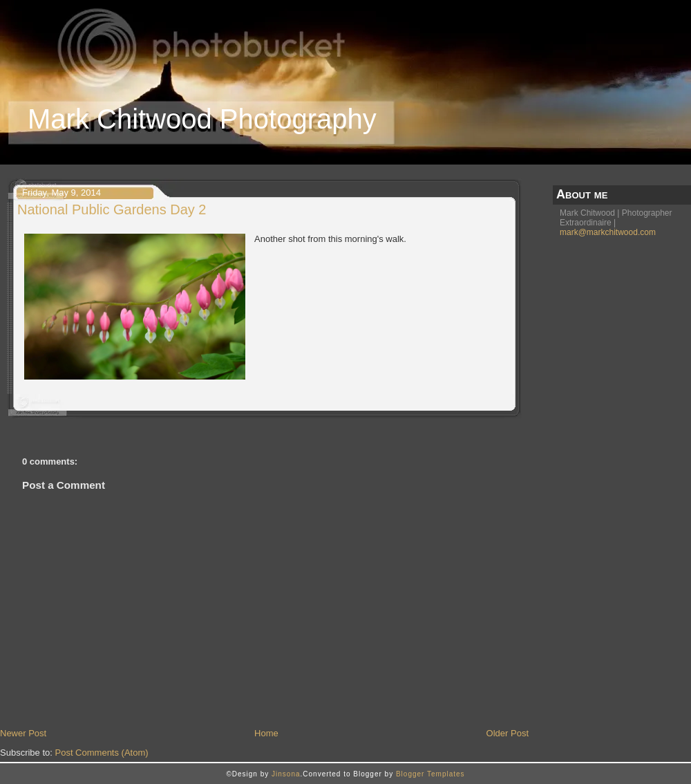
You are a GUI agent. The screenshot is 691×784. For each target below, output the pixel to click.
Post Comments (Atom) (102, 753)
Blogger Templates (430, 774)
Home (266, 733)
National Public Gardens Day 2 (112, 209)
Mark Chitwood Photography (202, 119)
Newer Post (23, 733)
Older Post (508, 733)
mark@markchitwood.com (608, 232)
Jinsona (286, 774)
